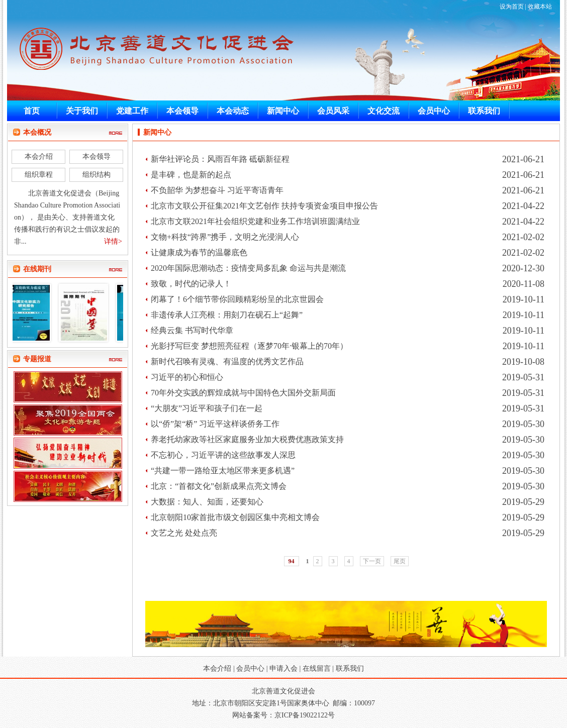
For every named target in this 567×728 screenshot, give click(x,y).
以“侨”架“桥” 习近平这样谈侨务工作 (215, 424)
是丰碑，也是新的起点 (191, 175)
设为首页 (512, 7)
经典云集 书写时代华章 (192, 330)
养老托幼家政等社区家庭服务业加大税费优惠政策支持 (247, 439)
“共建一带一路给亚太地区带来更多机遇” (223, 471)
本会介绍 (39, 157)
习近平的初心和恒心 (187, 377)
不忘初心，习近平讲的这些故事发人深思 (223, 455)
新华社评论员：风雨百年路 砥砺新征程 (220, 159)
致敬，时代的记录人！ (191, 284)
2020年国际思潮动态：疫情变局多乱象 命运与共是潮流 (248, 268)
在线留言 (317, 668)
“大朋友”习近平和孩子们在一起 (207, 408)
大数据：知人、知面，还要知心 (207, 502)
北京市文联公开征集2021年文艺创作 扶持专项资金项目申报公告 (264, 206)
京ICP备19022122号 (305, 715)
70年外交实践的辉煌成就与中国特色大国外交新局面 (243, 393)
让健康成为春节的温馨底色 (199, 252)
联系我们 (350, 668)
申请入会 (283, 668)
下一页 (372, 561)
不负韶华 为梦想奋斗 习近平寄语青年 (217, 190)
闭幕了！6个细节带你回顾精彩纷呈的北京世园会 (237, 299)
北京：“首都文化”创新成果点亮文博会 (219, 486)
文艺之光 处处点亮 (184, 533)
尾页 (400, 561)
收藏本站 (540, 7)
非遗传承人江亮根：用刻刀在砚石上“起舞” (227, 315)
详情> (113, 241)
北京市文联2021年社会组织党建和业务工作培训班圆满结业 (255, 221)
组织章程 (39, 175)
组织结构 (97, 175)
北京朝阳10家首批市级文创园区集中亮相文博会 (235, 517)
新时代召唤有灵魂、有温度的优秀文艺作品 (227, 361)
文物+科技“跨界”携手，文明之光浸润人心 (225, 237)
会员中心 (250, 668)
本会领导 (97, 157)
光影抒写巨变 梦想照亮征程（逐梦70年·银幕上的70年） (249, 346)
